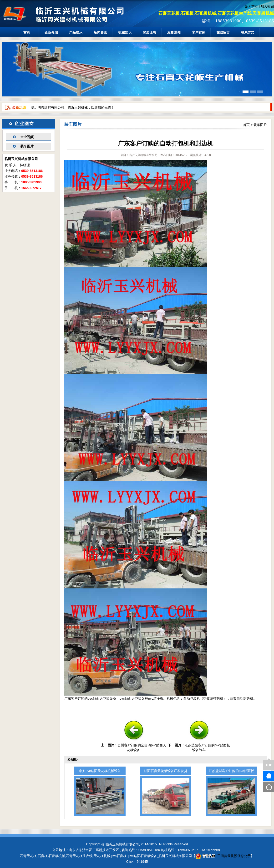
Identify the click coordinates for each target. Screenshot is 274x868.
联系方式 (248, 32)
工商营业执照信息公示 (223, 856)
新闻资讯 (100, 32)
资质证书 (149, 32)
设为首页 (251, 6)
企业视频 (27, 137)
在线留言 (223, 32)
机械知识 (125, 32)
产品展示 (76, 32)
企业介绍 (51, 32)
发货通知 (174, 32)
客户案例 (198, 32)
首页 (27, 32)
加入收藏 (267, 6)
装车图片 (27, 146)
